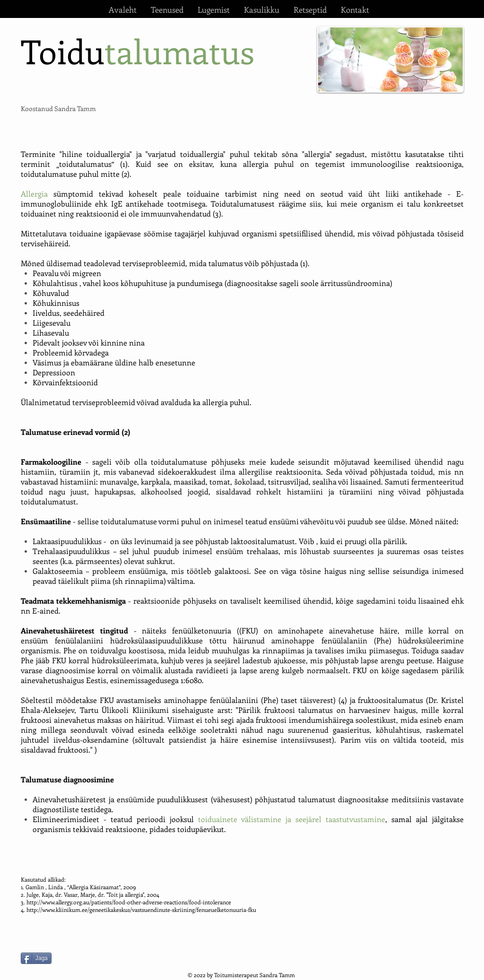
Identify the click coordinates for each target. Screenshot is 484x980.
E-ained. (46, 611)
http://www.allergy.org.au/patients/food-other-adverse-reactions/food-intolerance (129, 902)
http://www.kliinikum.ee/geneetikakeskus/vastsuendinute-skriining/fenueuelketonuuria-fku (141, 910)
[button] (167, 9)
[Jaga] (36, 958)
